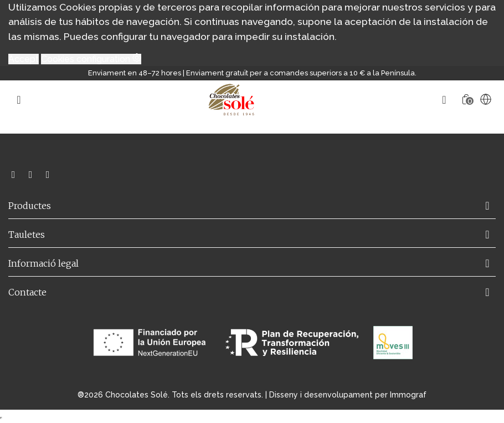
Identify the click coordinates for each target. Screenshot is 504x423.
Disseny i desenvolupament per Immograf (348, 395)
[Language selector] (486, 99)
